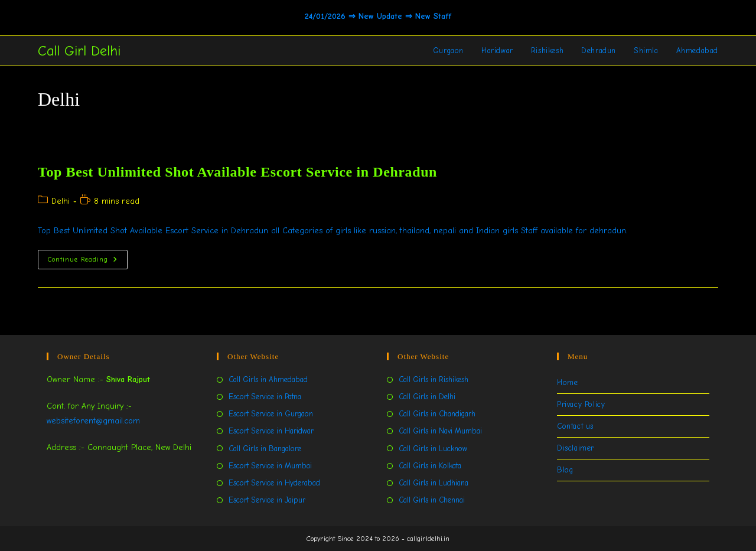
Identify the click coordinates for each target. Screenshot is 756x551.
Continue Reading (88, 262)
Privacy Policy (581, 404)
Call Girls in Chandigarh (437, 414)
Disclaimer (576, 448)
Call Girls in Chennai (432, 500)
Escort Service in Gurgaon (271, 414)
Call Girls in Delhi (427, 397)
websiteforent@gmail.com (93, 421)
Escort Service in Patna (265, 397)
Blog (565, 470)
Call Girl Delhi (79, 51)
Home (567, 382)
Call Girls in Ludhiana (434, 483)
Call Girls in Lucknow (433, 449)
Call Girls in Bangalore (265, 449)
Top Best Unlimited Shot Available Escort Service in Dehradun (237, 172)
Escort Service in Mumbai (270, 466)
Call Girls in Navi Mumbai (440, 431)
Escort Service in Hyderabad (274, 483)
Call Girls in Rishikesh (434, 379)
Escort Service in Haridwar (271, 431)
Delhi (61, 201)
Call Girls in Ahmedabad (268, 379)
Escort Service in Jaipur (267, 500)
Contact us (575, 426)
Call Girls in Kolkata (430, 466)
